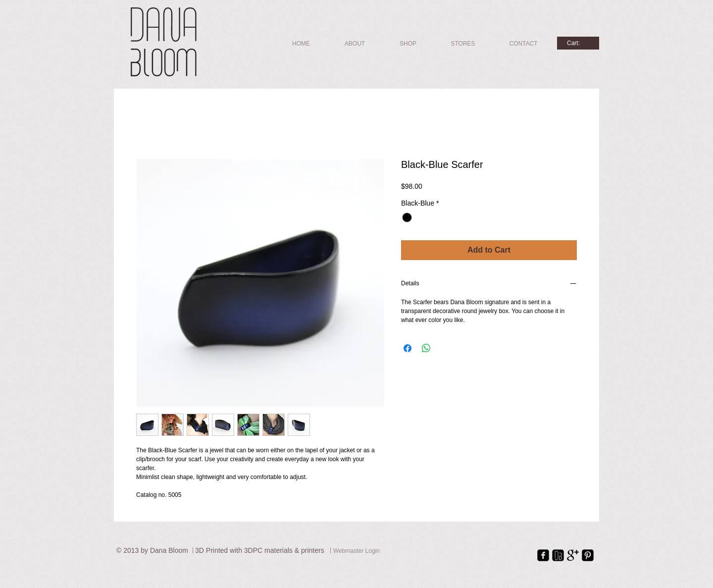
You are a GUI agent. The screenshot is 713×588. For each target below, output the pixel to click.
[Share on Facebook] (407, 348)
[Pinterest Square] (588, 555)
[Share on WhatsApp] (426, 348)
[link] (578, 43)
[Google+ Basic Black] (573, 555)
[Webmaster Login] (356, 552)
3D (201, 550)
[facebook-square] (543, 555)
